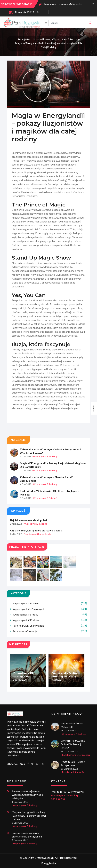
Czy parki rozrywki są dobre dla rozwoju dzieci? (37, 530)
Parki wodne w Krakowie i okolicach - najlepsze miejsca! (49, 493)
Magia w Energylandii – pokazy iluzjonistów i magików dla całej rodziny (48, 45)
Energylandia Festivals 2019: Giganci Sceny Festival (66, 677)
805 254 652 (58, 799)
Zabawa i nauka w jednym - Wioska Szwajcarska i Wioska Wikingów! (50, 451)
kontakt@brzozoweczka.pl (65, 795)
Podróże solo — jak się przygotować (73, 763)
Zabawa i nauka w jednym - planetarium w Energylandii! (46, 479)
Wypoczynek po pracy (50, 614)
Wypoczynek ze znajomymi (50, 609)
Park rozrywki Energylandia (50, 626)
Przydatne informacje (50, 631)
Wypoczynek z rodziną (65, 39)
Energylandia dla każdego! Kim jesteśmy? (24, 677)
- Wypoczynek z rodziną (44, 456)
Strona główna (42, 39)
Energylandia (49, 863)
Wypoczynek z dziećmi (50, 603)
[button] (93, 5)
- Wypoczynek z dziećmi (44, 498)
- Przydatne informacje (72, 772)
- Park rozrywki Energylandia (37, 534)
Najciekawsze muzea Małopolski (63, 4)
